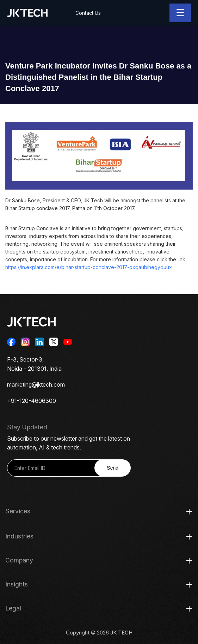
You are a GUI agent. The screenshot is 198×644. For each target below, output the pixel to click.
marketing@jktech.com (36, 384)
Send (113, 468)
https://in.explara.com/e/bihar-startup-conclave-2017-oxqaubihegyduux (89, 267)
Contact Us (88, 13)
